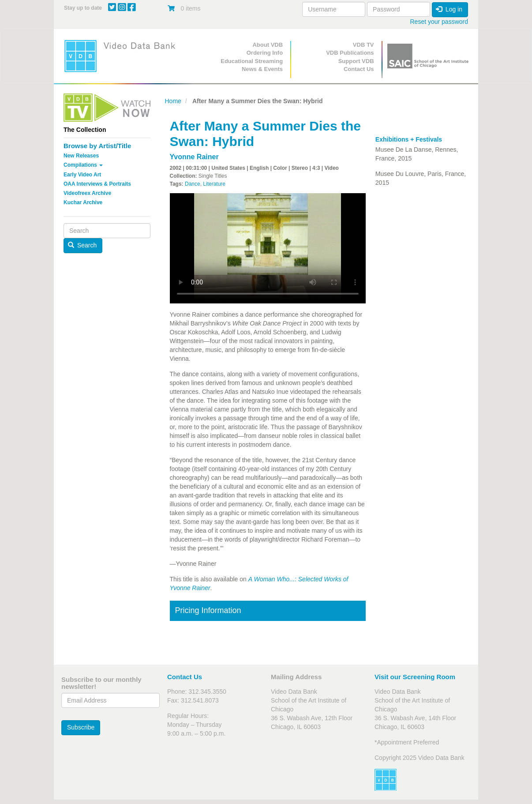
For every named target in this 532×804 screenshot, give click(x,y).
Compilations (83, 165)
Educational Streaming (252, 61)
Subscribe (81, 727)
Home (173, 101)
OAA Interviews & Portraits (97, 184)
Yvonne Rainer (194, 157)
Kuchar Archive (83, 202)
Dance (193, 184)
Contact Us (359, 69)
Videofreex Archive (87, 193)
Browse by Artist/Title (97, 146)
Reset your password (439, 22)
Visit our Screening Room (415, 677)
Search (82, 245)
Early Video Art (82, 175)
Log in (449, 9)
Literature (214, 184)
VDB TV (363, 45)
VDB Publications (350, 53)
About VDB (268, 45)
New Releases (81, 156)
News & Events (262, 69)
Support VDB (356, 61)
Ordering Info (265, 53)
